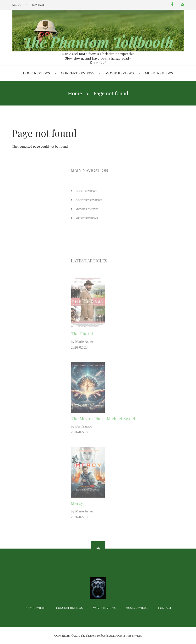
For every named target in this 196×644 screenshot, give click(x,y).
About (16, 5)
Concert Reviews (78, 73)
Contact (38, 5)
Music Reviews (159, 73)
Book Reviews (36, 73)
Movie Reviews (120, 73)
